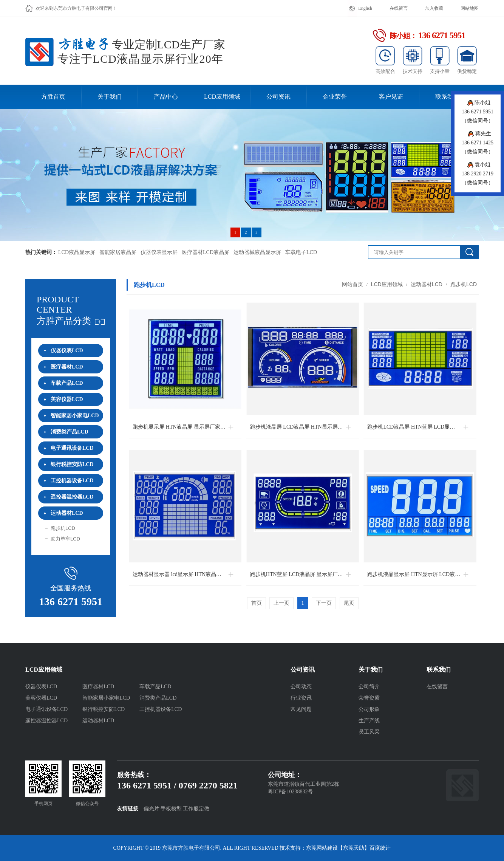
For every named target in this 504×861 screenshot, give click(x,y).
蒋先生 (479, 134)
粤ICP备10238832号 (291, 792)
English (365, 8)
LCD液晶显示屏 (77, 252)
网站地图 (470, 8)
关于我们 (110, 97)
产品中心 (166, 97)
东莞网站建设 (322, 848)
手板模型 (171, 809)
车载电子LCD (301, 252)
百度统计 (380, 848)
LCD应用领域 (222, 97)
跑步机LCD (63, 528)
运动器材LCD (427, 284)
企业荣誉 (335, 97)
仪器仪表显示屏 (159, 252)
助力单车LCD (65, 539)
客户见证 (391, 97)
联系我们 (447, 97)
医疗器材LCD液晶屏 (206, 252)
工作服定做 (196, 809)
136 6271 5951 (71, 602)
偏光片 (152, 809)
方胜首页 (53, 97)
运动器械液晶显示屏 (257, 252)
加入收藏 (434, 8)
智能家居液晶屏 (118, 252)
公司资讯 (278, 97)
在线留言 (399, 8)
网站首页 (352, 284)
